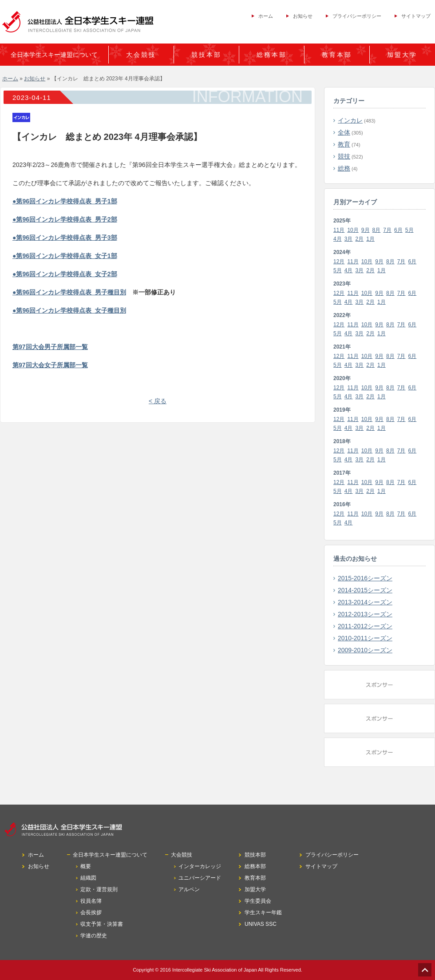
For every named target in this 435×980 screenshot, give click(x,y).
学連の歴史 (94, 936)
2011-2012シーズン (365, 626)
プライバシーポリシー (357, 16)
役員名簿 (91, 901)
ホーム (266, 16)
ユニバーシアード (200, 878)
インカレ (350, 120)
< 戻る (158, 401)
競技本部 (206, 55)
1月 (370, 239)
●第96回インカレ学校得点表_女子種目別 (69, 310)
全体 (344, 132)
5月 (409, 230)
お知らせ (303, 16)
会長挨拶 (91, 913)
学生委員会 (258, 901)
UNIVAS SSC (261, 924)
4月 (338, 239)
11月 (339, 230)
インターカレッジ (200, 866)
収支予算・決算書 (102, 924)
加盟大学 (402, 55)
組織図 (88, 878)
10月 (353, 230)
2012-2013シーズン (365, 614)
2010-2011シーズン (365, 638)
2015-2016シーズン (365, 578)
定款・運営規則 (99, 889)
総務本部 (272, 55)
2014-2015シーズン (365, 590)
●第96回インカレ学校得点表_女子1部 (65, 256)
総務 (344, 168)
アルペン (189, 889)
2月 (360, 239)
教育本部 (337, 55)
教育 (344, 144)
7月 (387, 230)
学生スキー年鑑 (263, 913)
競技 (344, 156)
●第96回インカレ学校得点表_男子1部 (65, 201)
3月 (349, 239)
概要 (86, 866)
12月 (339, 262)
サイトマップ (416, 16)
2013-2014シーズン (365, 602)
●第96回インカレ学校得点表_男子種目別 (69, 292)
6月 (398, 230)
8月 (377, 230)
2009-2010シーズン (365, 650)
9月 (366, 230)
